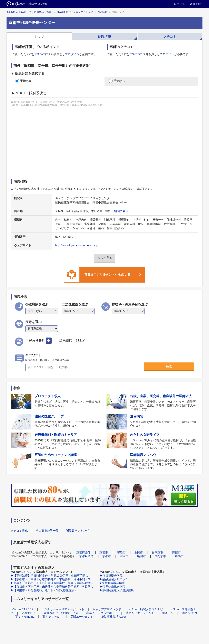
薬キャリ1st (190, 613)
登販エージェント (82, 617)
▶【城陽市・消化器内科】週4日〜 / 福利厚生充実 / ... (45, 590)
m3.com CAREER (22, 609)
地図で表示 (121, 211)
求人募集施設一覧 (47, 531)
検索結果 (102, 12)
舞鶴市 (176, 552)
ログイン (180, 4)
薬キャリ (168, 613)
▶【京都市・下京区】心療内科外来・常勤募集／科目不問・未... (52, 579)
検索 (169, 366)
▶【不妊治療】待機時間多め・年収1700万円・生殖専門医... (49, 576)
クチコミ (170, 36)
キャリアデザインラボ (107, 609)
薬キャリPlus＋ (52, 617)
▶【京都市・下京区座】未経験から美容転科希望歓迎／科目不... (52, 587)
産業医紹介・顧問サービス (61, 613)
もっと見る (105, 258)
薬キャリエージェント (140, 613)
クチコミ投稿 (19, 531)
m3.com (40, 54)
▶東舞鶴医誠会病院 (112, 583)
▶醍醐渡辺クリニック (114, 579)
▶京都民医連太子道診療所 (117, 590)
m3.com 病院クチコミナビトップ (75, 12)
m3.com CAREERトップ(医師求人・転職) (29, 12)
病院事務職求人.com (114, 617)
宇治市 (121, 552)
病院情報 (104, 36)
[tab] (39, 36)
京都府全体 (83, 552)
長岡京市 (157, 552)
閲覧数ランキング (77, 531)
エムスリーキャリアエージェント (63, 609)
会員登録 (195, 4)
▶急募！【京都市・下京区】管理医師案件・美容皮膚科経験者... (52, 583)
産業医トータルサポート (102, 613)
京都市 (104, 552)
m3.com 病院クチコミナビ (146, 609)
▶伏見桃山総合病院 (112, 587)
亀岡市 (139, 552)
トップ (39, 37)
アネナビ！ (29, 613)
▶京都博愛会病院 (111, 576)
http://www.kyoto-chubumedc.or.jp (77, 245)
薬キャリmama (25, 617)
